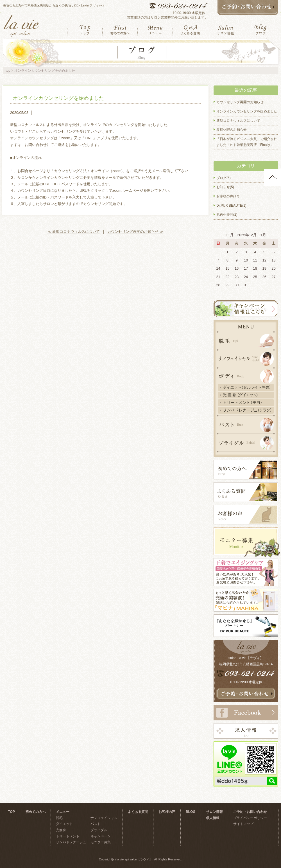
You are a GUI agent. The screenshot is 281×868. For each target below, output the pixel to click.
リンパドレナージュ (71, 842)
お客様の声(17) (228, 196)
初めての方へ (35, 812)
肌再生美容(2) (227, 215)
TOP (12, 812)
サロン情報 (214, 812)
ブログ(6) (224, 178)
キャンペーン (101, 836)
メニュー (63, 812)
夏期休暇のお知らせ (232, 130)
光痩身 (61, 830)
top (8, 71)
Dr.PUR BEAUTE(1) (231, 206)
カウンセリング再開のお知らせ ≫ (135, 232)
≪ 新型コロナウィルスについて (74, 232)
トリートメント (68, 836)
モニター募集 (101, 842)
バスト (96, 824)
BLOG (191, 812)
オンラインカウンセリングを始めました (58, 98)
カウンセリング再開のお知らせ (240, 102)
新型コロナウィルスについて (238, 121)
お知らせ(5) (225, 187)
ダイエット (64, 824)
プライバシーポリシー (250, 818)
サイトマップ (243, 824)
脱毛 (59, 818)
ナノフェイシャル (104, 818)
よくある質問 (138, 812)
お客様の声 (167, 812)
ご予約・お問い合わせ (250, 812)
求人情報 (213, 818)
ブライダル (99, 830)
